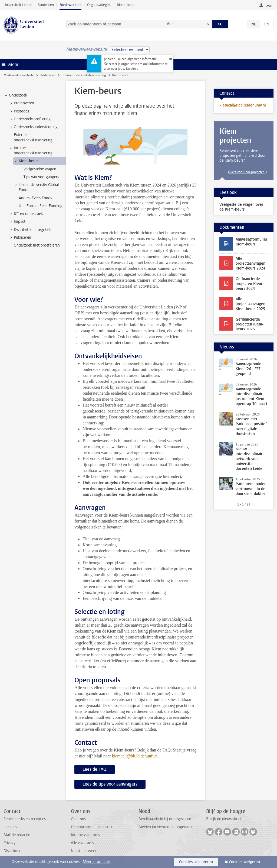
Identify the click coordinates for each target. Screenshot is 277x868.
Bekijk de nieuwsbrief (224, 819)
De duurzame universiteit (92, 827)
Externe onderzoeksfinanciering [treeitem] (33, 137)
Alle (170, 24)
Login (269, 5)
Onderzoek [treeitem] (15, 95)
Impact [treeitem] (17, 222)
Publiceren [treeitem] (20, 238)
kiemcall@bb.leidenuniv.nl (135, 756)
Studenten (46, 5)
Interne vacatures (85, 835)
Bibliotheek (126, 5)
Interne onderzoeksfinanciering (84, 75)
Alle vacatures (82, 843)
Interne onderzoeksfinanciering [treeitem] (31, 151)
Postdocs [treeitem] (19, 111)
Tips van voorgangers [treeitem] (41, 177)
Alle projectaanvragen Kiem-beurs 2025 (250, 304)
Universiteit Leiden (18, 5)
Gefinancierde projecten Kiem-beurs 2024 (250, 284)
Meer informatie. (97, 862)
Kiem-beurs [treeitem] (26, 161)
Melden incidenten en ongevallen (166, 827)
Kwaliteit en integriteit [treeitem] (30, 230)
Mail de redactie (17, 835)
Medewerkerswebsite (19, 75)
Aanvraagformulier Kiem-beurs (251, 242)
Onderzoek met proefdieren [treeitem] (37, 245)
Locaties (10, 827)
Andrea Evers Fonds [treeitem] (35, 198)
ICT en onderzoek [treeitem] (26, 214)
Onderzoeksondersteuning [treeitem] (33, 127)
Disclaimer (12, 851)
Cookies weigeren (244, 862)
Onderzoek (48, 75)
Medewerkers (70, 5)
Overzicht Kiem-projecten (246, 172)
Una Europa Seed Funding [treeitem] (41, 206)
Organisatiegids (99, 5)
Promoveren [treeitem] (21, 103)
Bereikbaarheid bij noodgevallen (165, 819)
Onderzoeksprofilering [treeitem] (30, 119)
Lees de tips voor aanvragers (110, 784)
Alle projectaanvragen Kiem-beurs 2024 (250, 263)
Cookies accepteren (196, 862)
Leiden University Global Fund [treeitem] (36, 187)
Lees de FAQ (95, 769)
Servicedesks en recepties (25, 819)
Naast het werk (84, 851)
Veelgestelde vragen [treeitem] (40, 169)
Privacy (9, 843)
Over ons (78, 819)
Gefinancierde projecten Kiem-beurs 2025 (250, 324)
